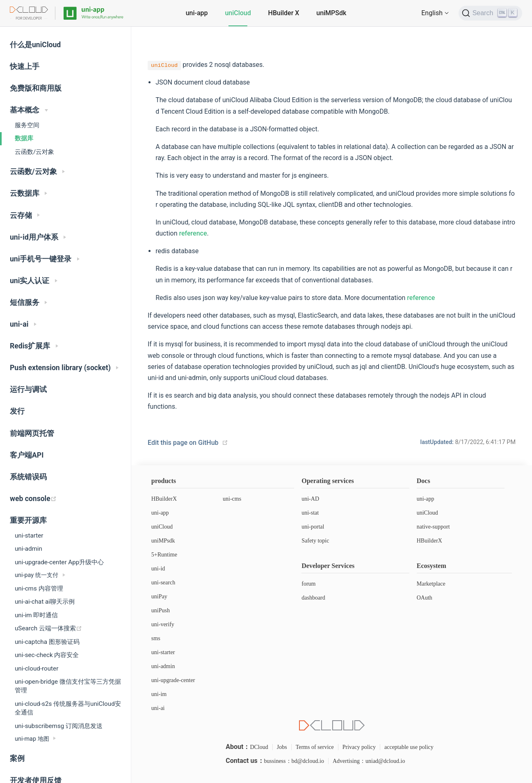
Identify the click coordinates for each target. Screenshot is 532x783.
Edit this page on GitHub (183, 443)
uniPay (159, 596)
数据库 (24, 138)
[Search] (490, 13)
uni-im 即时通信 (36, 615)
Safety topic (315, 541)
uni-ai (158, 708)
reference (193, 233)
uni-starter (29, 536)
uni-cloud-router (37, 669)
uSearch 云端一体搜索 (48, 628)
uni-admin (29, 549)
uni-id (158, 569)
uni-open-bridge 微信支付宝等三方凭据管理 (68, 686)
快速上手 (25, 66)
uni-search (163, 583)
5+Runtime (164, 555)
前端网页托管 (32, 433)
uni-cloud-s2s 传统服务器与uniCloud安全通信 (68, 708)
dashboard (313, 598)
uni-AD (310, 499)
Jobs (282, 747)
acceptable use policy (409, 747)
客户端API (27, 455)
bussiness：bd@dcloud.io (294, 761)
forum (308, 584)
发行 (17, 411)
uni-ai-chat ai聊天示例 (45, 602)
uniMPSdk (331, 13)
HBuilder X (284, 13)
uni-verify (163, 624)
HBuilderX (164, 499)
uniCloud (238, 13)
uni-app (197, 13)
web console (33, 499)
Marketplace (431, 584)
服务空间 (27, 125)
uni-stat (310, 513)
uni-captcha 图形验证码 (47, 642)
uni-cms (232, 499)
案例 (17, 758)
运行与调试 (28, 389)
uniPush (161, 610)
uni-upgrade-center (173, 680)
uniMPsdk (163, 541)
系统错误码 (28, 477)
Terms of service (315, 747)
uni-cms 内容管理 (39, 588)
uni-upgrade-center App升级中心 (59, 562)
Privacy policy (359, 747)
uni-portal (313, 527)
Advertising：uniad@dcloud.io (369, 761)
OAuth (425, 598)
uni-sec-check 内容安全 (47, 655)
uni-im (159, 694)
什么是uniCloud (35, 45)
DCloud (259, 747)
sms (156, 638)
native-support (433, 527)
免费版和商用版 (36, 88)
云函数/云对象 (34, 152)
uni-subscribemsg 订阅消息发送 (59, 726)
